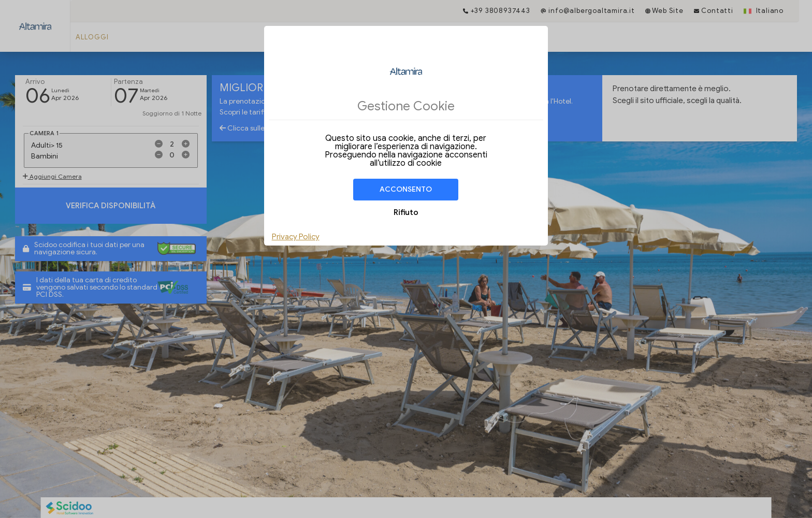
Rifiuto (406, 212)
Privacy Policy (296, 237)
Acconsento (406, 189)
